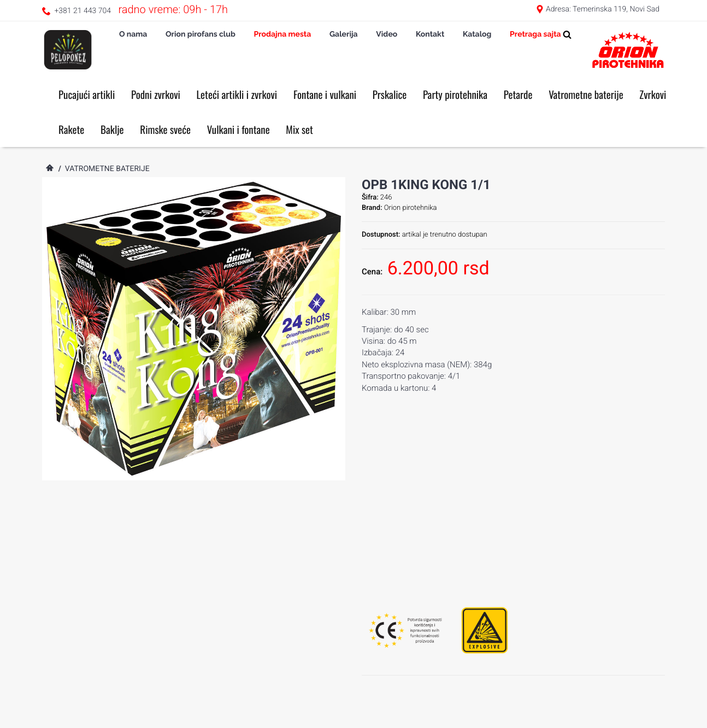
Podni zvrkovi (156, 95)
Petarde (518, 95)
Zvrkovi (653, 95)
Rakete (71, 130)
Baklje (112, 130)
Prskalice (390, 95)
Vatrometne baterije (586, 95)
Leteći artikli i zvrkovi (237, 95)
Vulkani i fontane (238, 130)
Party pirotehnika (455, 95)
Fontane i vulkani (325, 95)
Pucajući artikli (87, 95)
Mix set (299, 130)
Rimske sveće (165, 130)
